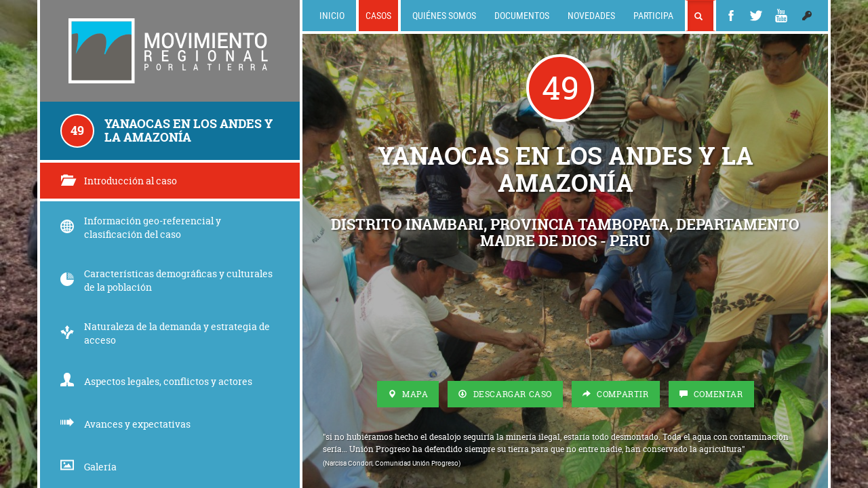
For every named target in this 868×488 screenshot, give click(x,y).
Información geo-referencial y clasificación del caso (141, 227)
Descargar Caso (505, 394)
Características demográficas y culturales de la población (166, 280)
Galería (88, 467)
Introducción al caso (119, 181)
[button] (807, 16)
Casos (378, 15)
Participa (653, 15)
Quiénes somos (444, 15)
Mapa (408, 394)
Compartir (616, 394)
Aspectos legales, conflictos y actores (156, 381)
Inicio (332, 15)
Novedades (591, 15)
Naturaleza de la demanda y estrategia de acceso (165, 333)
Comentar (711, 394)
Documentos (522, 15)
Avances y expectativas (125, 424)
